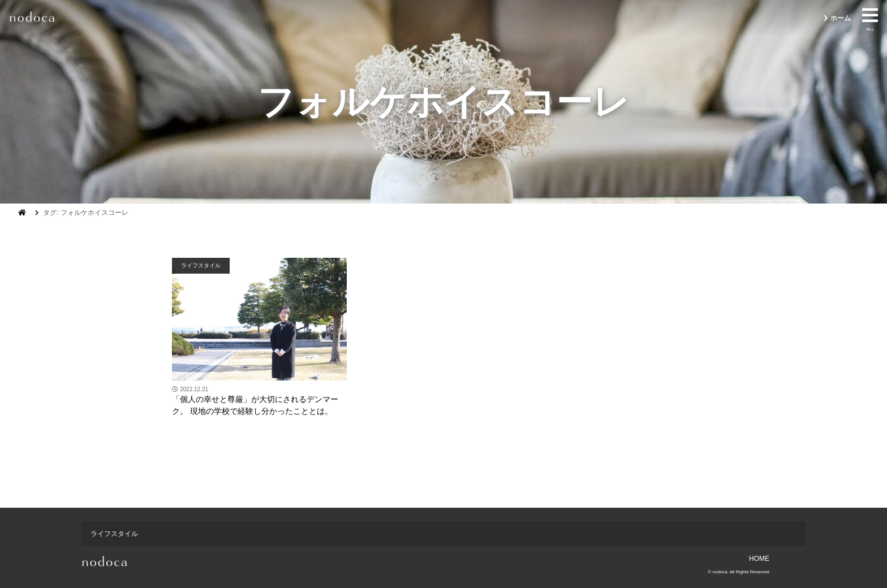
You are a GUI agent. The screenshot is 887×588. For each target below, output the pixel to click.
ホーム (841, 18)
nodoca (720, 572)
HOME (759, 559)
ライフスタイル (201, 265)
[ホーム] (22, 213)
